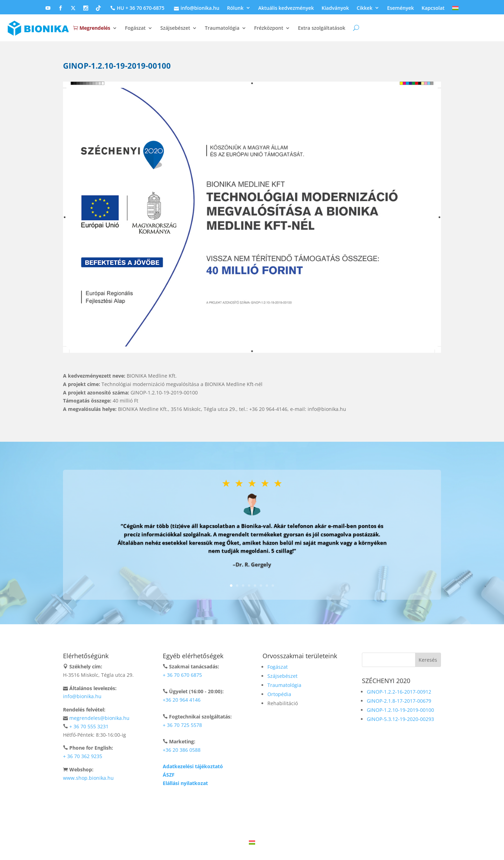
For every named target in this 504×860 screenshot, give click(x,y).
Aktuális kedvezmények (286, 8)
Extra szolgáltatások (321, 28)
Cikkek (365, 8)
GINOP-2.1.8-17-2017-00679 (399, 701)
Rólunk (235, 8)
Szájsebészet (175, 28)
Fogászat (135, 28)
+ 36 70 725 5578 (182, 725)
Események (401, 8)
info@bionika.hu (196, 8)
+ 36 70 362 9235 (83, 756)
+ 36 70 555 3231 (89, 726)
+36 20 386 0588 (182, 750)
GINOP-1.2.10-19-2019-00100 (400, 710)
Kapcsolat (433, 8)
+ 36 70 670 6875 (182, 675)
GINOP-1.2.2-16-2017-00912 (399, 692)
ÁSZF (169, 775)
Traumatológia (222, 28)
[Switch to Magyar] (252, 842)
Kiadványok (335, 8)
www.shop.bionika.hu (88, 778)
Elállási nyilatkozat (185, 783)
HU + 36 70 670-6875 (136, 8)
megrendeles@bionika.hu (99, 718)
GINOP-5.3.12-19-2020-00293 (400, 719)
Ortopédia (279, 694)
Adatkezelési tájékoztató (193, 766)
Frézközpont (269, 28)
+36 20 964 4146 (182, 700)
